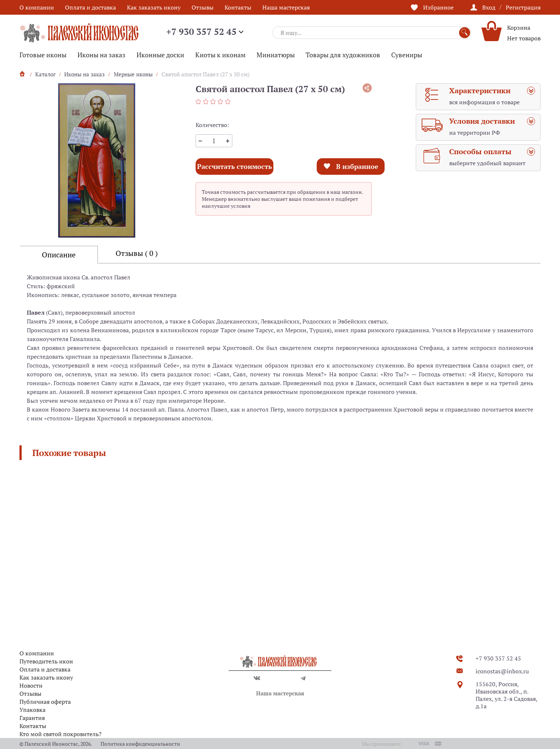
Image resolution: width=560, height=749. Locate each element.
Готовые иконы (43, 55)
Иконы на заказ (101, 55)
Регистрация (523, 7)
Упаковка (32, 710)
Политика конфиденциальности (140, 744)
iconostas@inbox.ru (502, 671)
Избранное (438, 7)
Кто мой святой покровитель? (61, 734)
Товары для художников (343, 55)
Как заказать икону (154, 7)
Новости (31, 685)
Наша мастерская (286, 7)
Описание (59, 255)
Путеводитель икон (46, 661)
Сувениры (407, 55)
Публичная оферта (45, 702)
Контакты (238, 7)
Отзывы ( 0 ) (137, 253)
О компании (37, 7)
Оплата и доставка (90, 7)
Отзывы (203, 7)
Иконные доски (160, 55)
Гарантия (32, 718)
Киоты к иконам (220, 55)
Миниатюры (276, 55)
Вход (489, 7)
